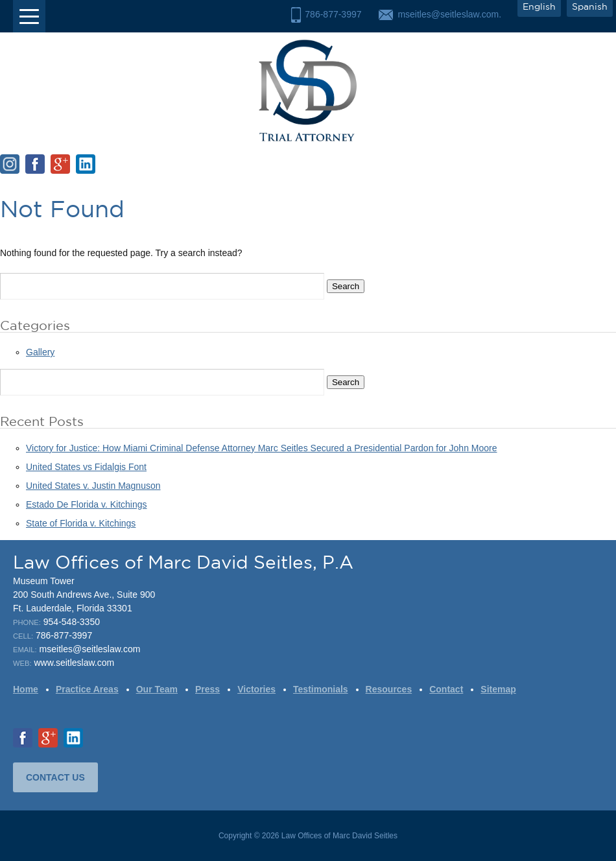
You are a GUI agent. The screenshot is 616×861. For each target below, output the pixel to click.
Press (207, 689)
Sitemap (498, 689)
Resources (389, 689)
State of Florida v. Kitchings (81, 523)
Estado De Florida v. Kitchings (87, 504)
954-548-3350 (72, 622)
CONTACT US (55, 777)
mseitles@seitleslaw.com (90, 649)
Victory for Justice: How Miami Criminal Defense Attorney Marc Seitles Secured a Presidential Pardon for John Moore (262, 448)
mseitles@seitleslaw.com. (449, 14)
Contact (446, 689)
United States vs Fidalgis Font (86, 467)
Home (26, 689)
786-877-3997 (333, 14)
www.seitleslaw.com (74, 663)
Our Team (157, 689)
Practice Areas (87, 689)
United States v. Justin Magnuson (93, 486)
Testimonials (321, 689)
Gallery (40, 352)
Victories (256, 689)
